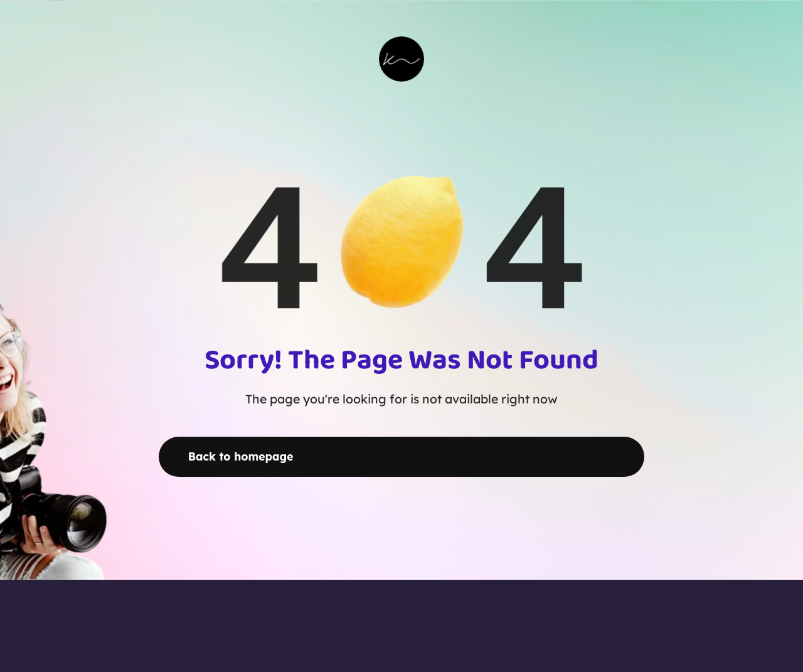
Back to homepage (241, 456)
